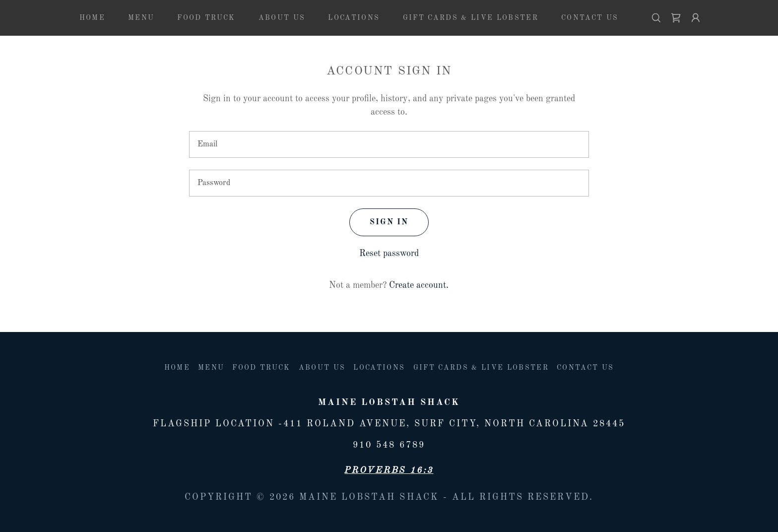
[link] (676, 18)
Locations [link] (354, 18)
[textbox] (389, 144)
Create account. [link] (419, 285)
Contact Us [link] (590, 18)
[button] (696, 18)
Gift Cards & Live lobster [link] (471, 18)
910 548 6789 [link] (389, 445)
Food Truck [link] (206, 18)
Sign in (389, 222)
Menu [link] (141, 18)
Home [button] (177, 368)
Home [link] (92, 18)
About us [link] (282, 18)
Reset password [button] (389, 254)
